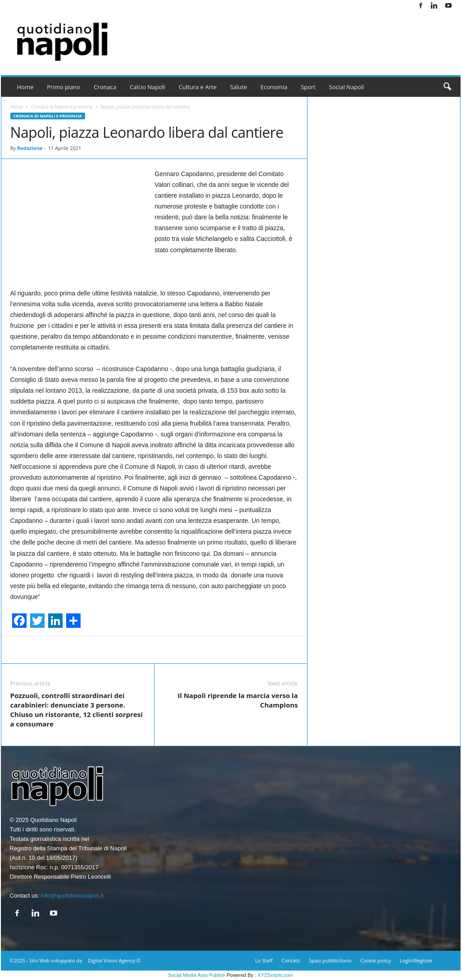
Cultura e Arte (198, 87)
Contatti (291, 960)
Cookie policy (376, 960)
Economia (274, 87)
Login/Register (416, 960)
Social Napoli (347, 87)
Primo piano (63, 87)
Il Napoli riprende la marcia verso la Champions (237, 700)
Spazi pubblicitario (330, 960)
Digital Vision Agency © (114, 960)
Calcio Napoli (147, 87)
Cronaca (105, 87)
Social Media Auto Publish (197, 975)
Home (25, 87)
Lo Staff (264, 960)
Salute (239, 87)
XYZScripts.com (275, 975)
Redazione (30, 148)
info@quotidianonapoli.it (72, 896)
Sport (308, 87)
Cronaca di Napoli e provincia (62, 107)
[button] (447, 87)
